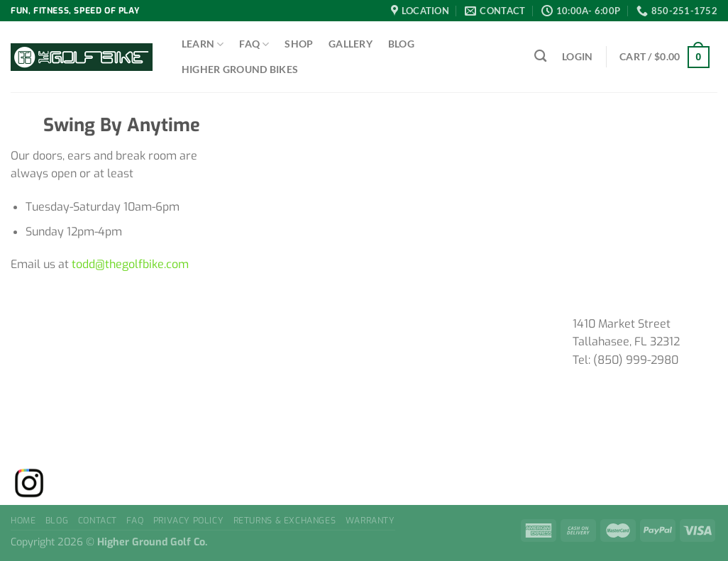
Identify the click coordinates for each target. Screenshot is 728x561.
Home (23, 521)
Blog (401, 44)
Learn (203, 44)
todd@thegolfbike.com (130, 264)
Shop (299, 44)
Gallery (351, 44)
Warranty (370, 521)
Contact (98, 521)
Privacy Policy (189, 521)
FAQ (254, 44)
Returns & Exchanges (285, 521)
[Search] (540, 56)
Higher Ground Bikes (240, 69)
